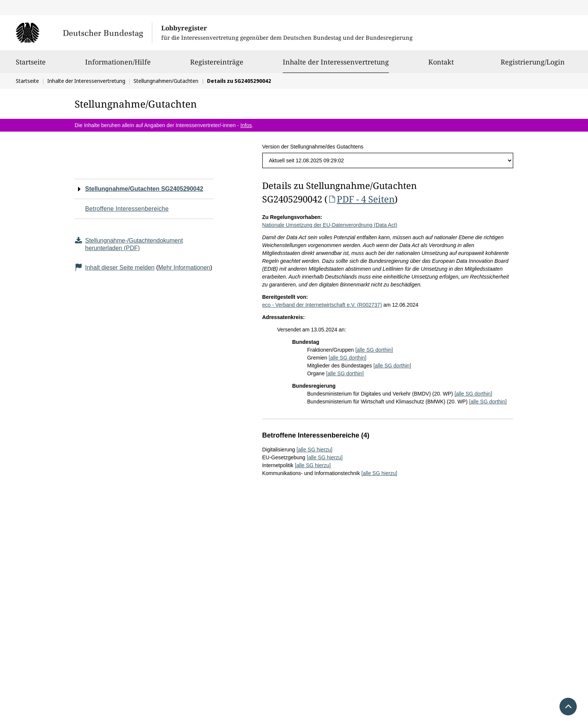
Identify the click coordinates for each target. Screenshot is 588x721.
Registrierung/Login (533, 65)
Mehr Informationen (184, 268)
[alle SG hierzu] (315, 450)
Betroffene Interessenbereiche (127, 209)
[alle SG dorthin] (374, 350)
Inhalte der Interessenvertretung (336, 62)
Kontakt (441, 65)
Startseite (31, 65)
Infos (246, 125)
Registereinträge (217, 65)
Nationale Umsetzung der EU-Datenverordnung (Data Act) (330, 225)
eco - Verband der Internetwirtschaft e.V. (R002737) (322, 305)
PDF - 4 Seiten (361, 199)
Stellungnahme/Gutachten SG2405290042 (144, 189)
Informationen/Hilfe (118, 65)
